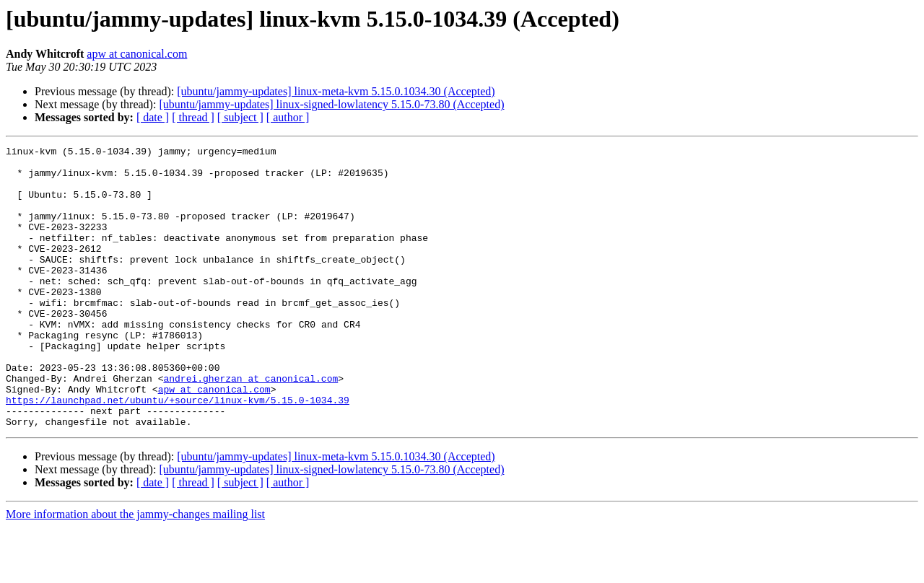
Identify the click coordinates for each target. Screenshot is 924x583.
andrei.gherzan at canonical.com (250, 426)
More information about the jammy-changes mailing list (135, 570)
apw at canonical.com (137, 54)
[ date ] (153, 117)
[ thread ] (193, 117)
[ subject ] (240, 117)
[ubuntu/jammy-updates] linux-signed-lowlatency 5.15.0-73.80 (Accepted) (331, 104)
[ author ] (288, 117)
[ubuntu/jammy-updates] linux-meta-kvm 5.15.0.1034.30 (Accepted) (336, 91)
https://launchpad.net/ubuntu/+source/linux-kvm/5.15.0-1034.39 (178, 452)
